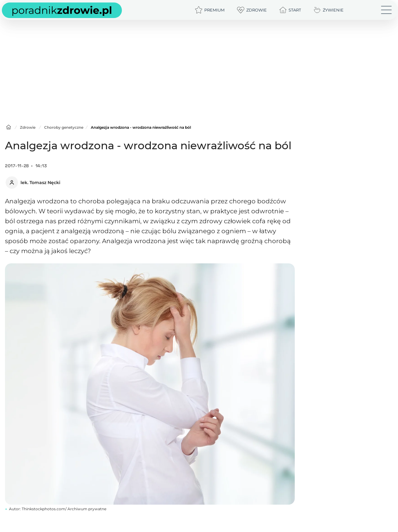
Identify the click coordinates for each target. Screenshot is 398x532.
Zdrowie (28, 127)
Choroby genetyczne (64, 127)
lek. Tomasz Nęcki (40, 183)
